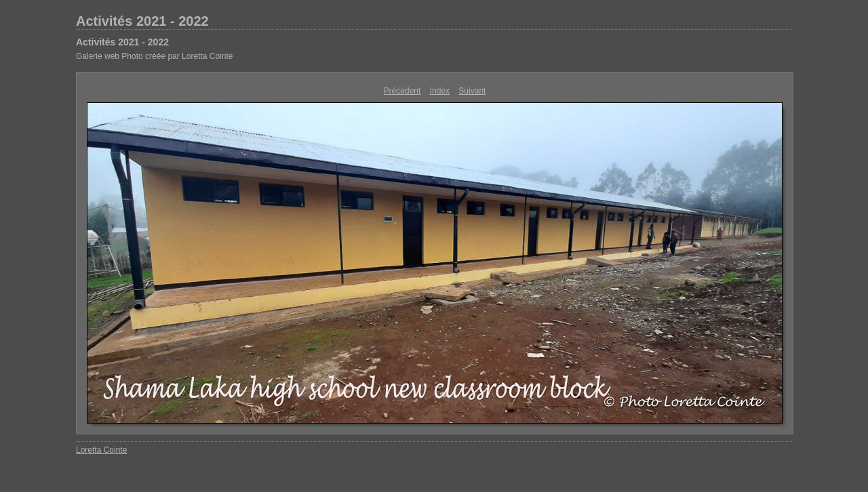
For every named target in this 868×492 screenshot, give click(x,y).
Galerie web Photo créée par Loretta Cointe (154, 56)
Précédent (402, 91)
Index (440, 91)
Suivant (472, 91)
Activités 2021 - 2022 (142, 21)
